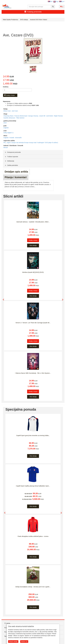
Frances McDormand (21, 116)
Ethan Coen (7, 111)
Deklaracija (9, 161)
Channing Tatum (9, 116)
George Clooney (33, 116)
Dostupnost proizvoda (13, 152)
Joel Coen (15, 111)
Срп (62, 1)
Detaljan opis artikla (16, 172)
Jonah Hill (42, 116)
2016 (5, 123)
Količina (6, 87)
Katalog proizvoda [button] (33, 12)
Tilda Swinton (20, 118)
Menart (6, 148)
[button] (2, 299)
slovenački (18, 138)
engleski (6, 128)
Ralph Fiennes (58, 116)
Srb (50, 1)
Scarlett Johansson (10, 118)
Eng (56, 1)
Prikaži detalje (13, 642)
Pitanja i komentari (16, 177)
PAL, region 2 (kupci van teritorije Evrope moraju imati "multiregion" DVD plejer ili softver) (31, 143)
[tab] (33, 152)
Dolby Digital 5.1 (9, 133)
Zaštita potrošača (11, 165)
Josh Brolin (50, 116)
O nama (7, 623)
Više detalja (33, 245)
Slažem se (24, 642)
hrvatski (12, 138)
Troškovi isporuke (11, 157)
